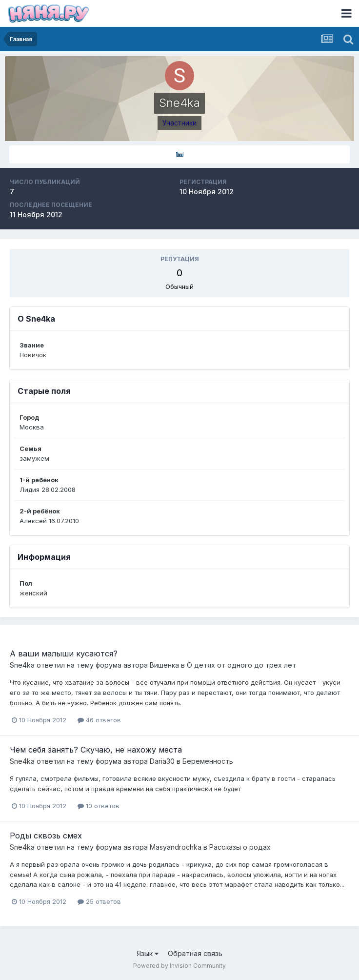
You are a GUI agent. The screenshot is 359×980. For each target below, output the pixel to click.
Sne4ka (22, 665)
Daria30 (162, 761)
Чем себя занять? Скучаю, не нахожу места (96, 750)
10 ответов (99, 806)
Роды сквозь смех (46, 836)
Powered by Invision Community (179, 966)
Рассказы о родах (240, 847)
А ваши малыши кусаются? (64, 653)
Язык (148, 953)
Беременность (208, 761)
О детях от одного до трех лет (241, 665)
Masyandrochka (176, 847)
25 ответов (99, 901)
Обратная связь (195, 953)
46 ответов (99, 720)
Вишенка (164, 665)
